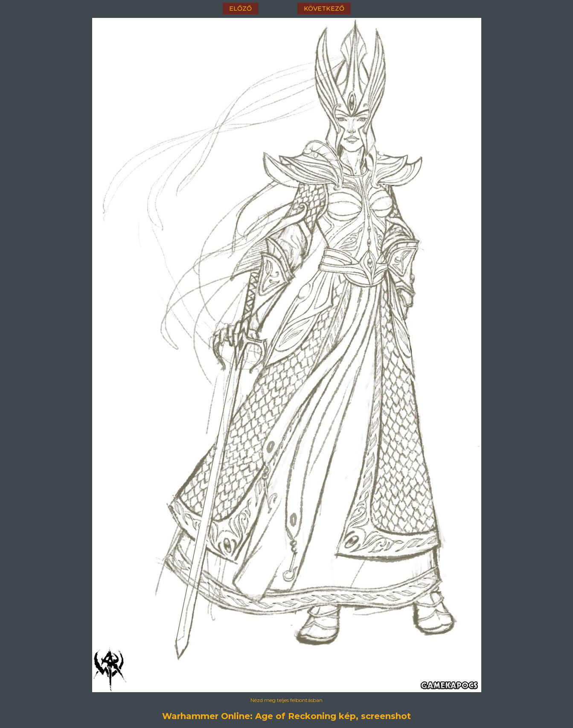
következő (324, 9)
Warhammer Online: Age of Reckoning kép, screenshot (286, 716)
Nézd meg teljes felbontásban (286, 700)
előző (240, 9)
